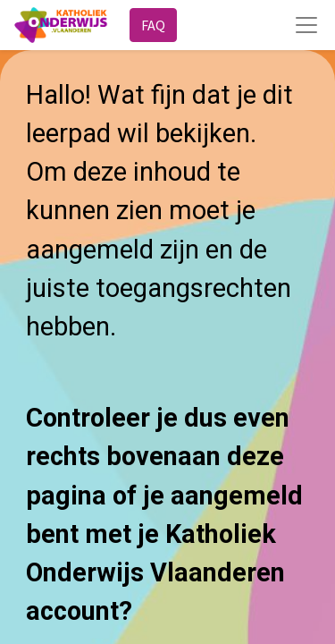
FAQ (153, 25)
